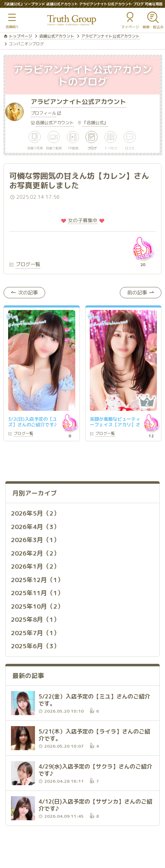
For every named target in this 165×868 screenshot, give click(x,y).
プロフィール (43, 114)
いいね (143, 248)
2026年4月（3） (35, 527)
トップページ (20, 36)
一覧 (23, 434)
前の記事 (137, 292)
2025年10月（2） (37, 606)
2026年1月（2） (35, 566)
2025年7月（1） (35, 633)
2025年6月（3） (35, 646)
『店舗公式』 (95, 123)
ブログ (92, 148)
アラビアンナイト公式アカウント (110, 36)
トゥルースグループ (72, 20)
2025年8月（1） (35, 619)
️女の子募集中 (83, 220)
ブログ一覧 (28, 264)
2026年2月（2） (35, 553)
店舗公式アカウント (57, 36)
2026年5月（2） (35, 513)
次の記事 (28, 292)
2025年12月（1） (37, 580)
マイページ (130, 27)
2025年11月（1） (37, 593)
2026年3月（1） (35, 540)
